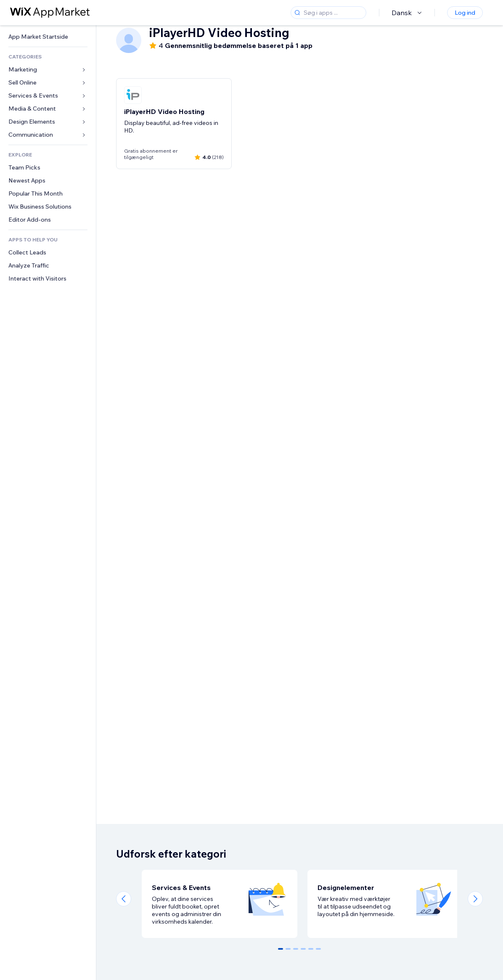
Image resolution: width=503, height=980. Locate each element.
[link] (48, 37)
